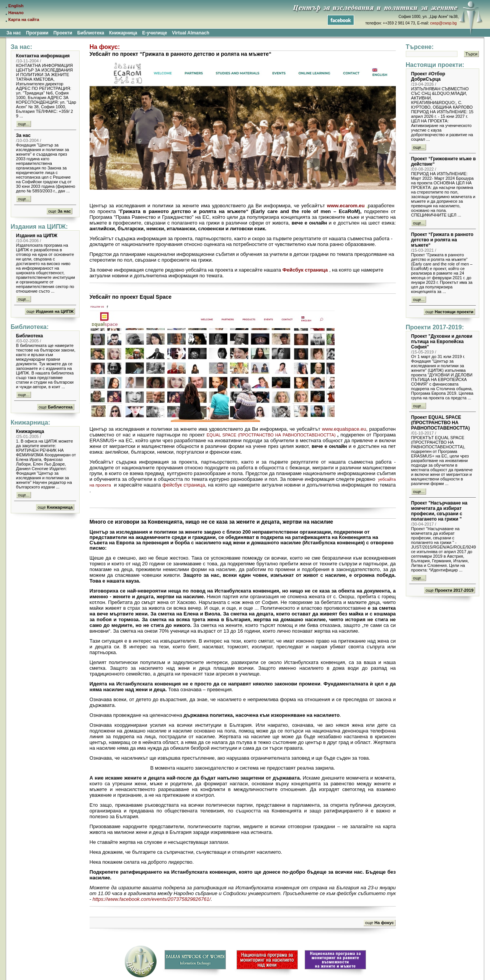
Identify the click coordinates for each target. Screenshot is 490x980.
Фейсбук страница (305, 270)
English (16, 6)
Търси (471, 54)
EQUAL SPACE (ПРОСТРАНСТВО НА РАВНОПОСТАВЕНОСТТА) (271, 435)
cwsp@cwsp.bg (444, 23)
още (60, 211)
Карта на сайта (24, 20)
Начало (16, 13)
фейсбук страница (184, 485)
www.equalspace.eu (344, 429)
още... (24, 124)
